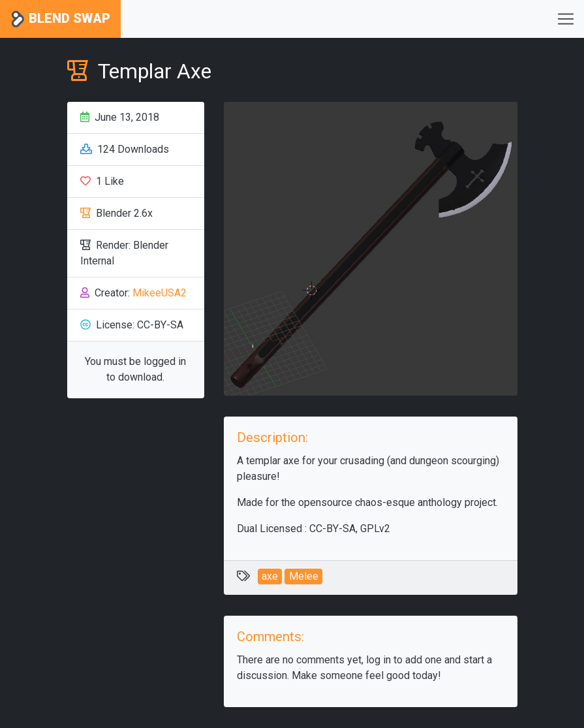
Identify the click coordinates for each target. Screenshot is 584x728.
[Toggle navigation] (566, 19)
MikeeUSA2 (160, 293)
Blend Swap (60, 19)
